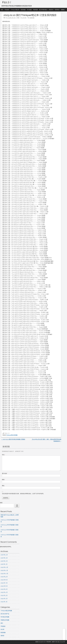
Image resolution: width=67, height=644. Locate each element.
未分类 (2, 629)
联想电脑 (23, 10)
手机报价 (7, 10)
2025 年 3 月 (4, 595)
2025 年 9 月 (4, 577)
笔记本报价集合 (43, 10)
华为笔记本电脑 (5, 617)
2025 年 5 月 (4, 589)
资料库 (2, 636)
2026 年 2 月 (4, 561)
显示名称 (5, 473)
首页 (2, 10)
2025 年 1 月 (4, 602)
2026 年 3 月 (4, 558)
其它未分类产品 (5, 614)
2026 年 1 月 (4, 564)
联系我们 (57, 10)
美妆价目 (51, 10)
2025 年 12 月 (4, 567)
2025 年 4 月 (4, 592)
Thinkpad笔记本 (15, 10)
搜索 (1, 503)
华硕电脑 (35, 10)
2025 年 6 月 (4, 586)
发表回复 (32, 18)
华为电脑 (29, 10)
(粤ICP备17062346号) (60, 642)
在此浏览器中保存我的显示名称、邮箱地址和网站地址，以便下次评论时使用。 (23, 494)
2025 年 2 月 (4, 599)
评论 (4, 455)
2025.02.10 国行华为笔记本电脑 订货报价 (13, 439)
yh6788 (24, 18)
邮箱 (4, 480)
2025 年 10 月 (4, 574)
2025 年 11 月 (4, 570)
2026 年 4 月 (4, 555)
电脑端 (63, 10)
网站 (3, 486)
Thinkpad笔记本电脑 (12, 435)
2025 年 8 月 (4, 580)
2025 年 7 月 (4, 583)
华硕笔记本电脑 (5, 620)
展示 (2, 623)
